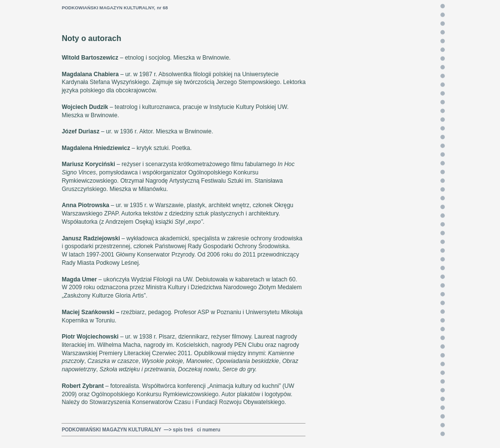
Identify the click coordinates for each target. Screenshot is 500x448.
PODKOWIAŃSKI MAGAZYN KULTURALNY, (108, 8)
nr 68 (162, 8)
